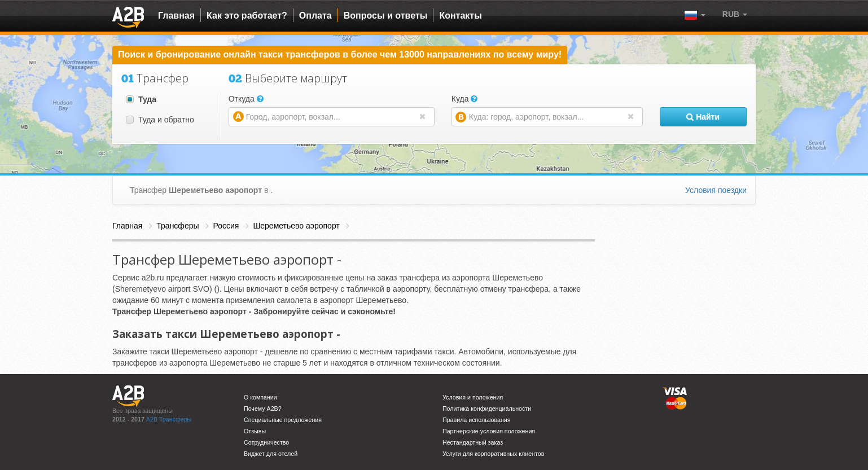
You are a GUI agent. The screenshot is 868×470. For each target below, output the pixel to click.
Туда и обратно (160, 120)
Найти (703, 117)
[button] (735, 14)
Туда (141, 99)
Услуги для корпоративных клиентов (493, 454)
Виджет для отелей (271, 454)
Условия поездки (716, 190)
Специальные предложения (283, 420)
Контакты (460, 16)
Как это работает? (247, 16)
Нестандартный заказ (473, 442)
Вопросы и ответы (386, 16)
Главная (176, 16)
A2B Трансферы (169, 419)
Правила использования (477, 420)
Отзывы (255, 431)
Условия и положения (473, 397)
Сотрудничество (266, 442)
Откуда (246, 99)
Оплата (315, 16)
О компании (260, 397)
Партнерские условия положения (489, 431)
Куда (465, 99)
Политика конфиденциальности (487, 408)
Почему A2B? (263, 408)
